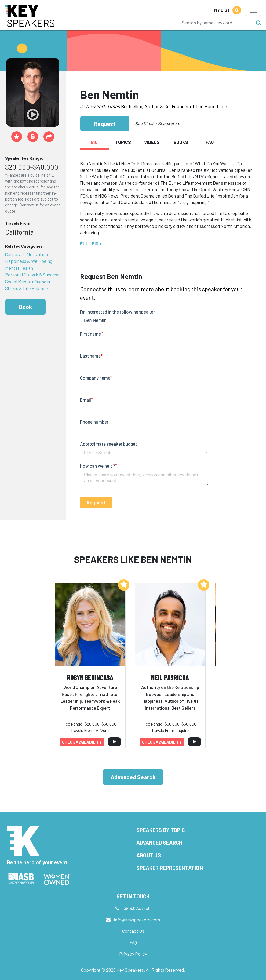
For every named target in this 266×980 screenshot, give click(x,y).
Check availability (82, 742)
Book (25, 307)
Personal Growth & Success (32, 275)
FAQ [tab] (210, 142)
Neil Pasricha (170, 677)
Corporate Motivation (26, 254)
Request (105, 124)
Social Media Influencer (28, 282)
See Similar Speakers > (157, 123)
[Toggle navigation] (254, 10)
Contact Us (133, 931)
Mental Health (19, 268)
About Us (149, 855)
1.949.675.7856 (136, 908)
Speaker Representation (170, 868)
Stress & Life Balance (26, 288)
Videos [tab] (152, 142)
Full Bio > (91, 243)
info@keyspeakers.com (137, 920)
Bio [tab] (94, 142)
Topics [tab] (123, 142)
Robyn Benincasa (90, 677)
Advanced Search (133, 777)
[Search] (216, 23)
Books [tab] (181, 142)
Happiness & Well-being (29, 261)
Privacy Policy (133, 954)
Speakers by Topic (161, 830)
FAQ (133, 942)
